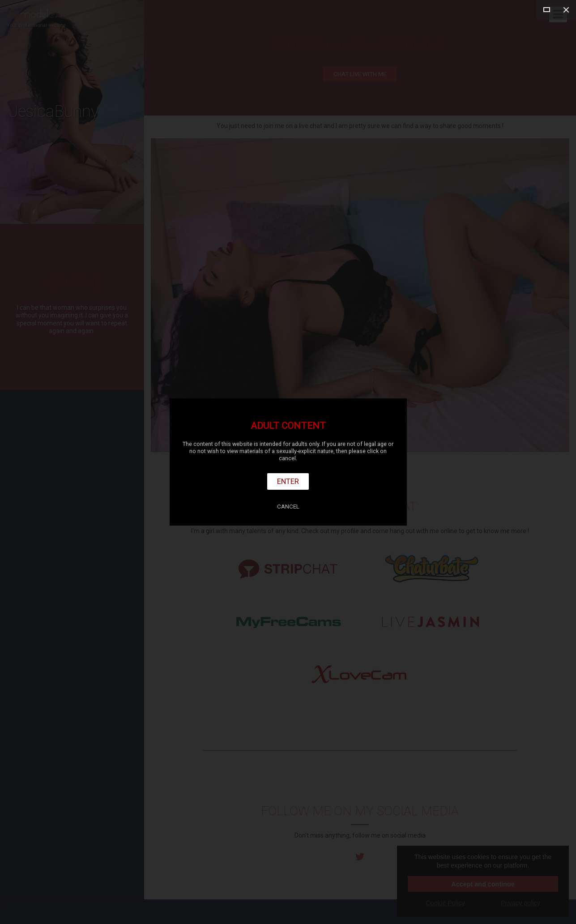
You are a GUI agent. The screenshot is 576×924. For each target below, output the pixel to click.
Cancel (288, 507)
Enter (288, 481)
